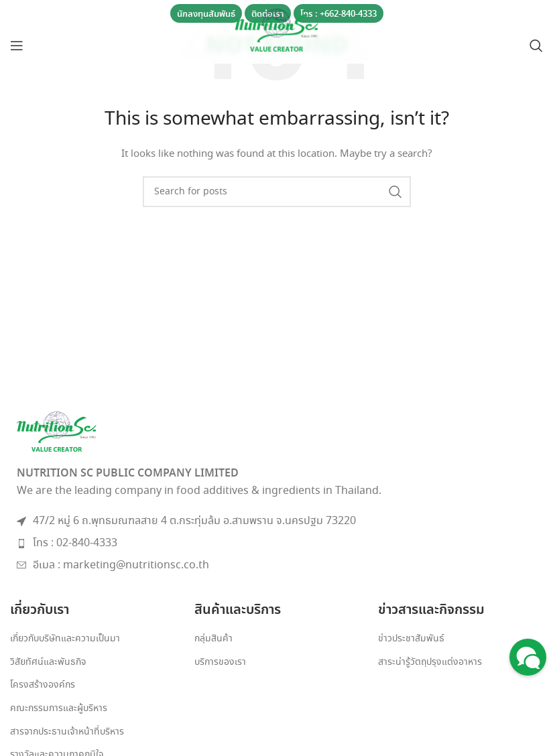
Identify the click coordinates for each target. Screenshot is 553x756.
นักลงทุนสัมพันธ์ (206, 14)
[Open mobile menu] (17, 46)
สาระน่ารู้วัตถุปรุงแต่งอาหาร (430, 663)
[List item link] (276, 544)
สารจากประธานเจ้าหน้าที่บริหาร (67, 732)
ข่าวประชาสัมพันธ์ (411, 639)
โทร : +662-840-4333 (339, 14)
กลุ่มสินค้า (213, 639)
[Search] (536, 46)
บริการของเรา (220, 663)
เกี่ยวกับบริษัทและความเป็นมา (65, 639)
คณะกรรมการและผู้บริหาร (59, 709)
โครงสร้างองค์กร (43, 685)
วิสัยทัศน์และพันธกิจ (48, 663)
